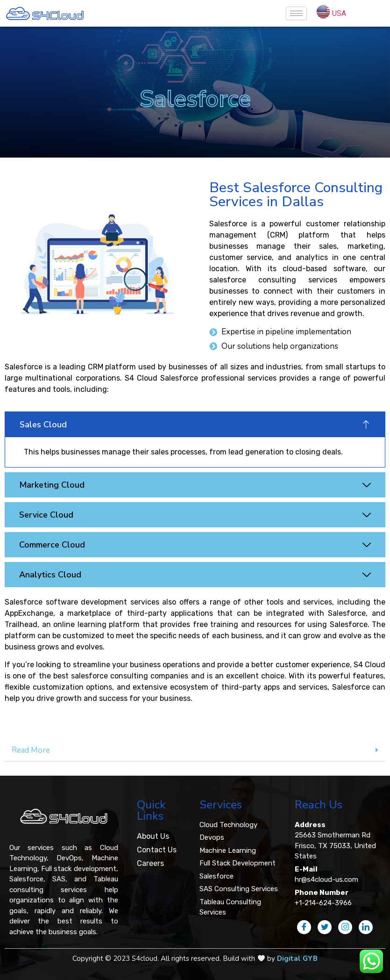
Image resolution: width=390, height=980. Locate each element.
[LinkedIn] (366, 927)
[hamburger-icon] (296, 13)
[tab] (195, 750)
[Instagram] (345, 927)
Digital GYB (297, 958)
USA (339, 13)
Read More (31, 750)
